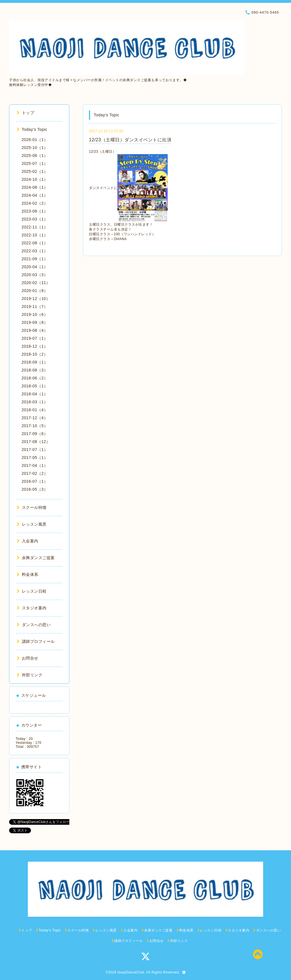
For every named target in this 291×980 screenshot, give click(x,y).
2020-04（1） (35, 267)
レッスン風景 (32, 524)
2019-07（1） (35, 338)
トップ (25, 113)
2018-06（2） (35, 378)
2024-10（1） (35, 179)
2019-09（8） (35, 322)
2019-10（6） (35, 314)
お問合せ (28, 658)
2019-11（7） (35, 307)
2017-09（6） (35, 434)
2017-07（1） (35, 450)
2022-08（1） (35, 243)
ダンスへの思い (34, 625)
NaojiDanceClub (131, 972)
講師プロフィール (36, 641)
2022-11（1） (35, 227)
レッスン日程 (32, 591)
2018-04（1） (35, 394)
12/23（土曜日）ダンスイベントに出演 (130, 140)
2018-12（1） (35, 346)
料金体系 (28, 574)
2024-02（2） (35, 203)
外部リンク (30, 675)
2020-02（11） (36, 283)
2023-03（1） (35, 219)
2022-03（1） (35, 251)
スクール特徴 (32, 507)
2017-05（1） (35, 458)
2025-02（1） (35, 171)
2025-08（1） (35, 156)
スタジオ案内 (32, 608)
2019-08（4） (35, 330)
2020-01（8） (35, 291)
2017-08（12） (36, 442)
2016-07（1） (35, 481)
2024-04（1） (35, 195)
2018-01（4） (35, 410)
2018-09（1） (35, 362)
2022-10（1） (35, 235)
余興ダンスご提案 (36, 558)
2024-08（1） (35, 187)
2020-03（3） (35, 275)
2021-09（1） (35, 259)
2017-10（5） (35, 426)
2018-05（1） (35, 386)
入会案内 (28, 541)
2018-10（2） (35, 354)
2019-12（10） (36, 299)
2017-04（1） (35, 465)
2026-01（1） (35, 140)
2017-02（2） (35, 473)
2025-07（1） (35, 163)
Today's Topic (32, 129)
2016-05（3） (35, 489)
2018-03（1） (35, 402)
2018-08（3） (35, 370)
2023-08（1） (35, 211)
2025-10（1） (35, 148)
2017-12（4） (35, 418)
